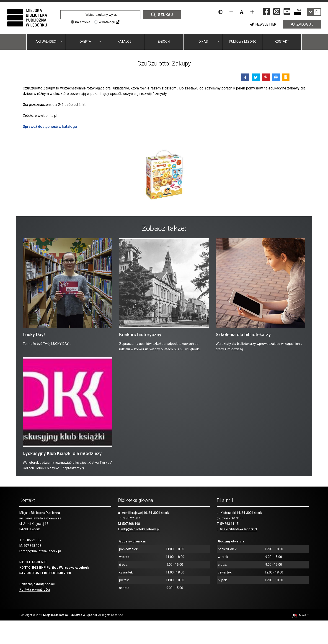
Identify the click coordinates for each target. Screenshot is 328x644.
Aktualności (46, 42)
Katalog (125, 42)
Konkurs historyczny (140, 335)
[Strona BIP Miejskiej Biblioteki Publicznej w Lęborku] (297, 11)
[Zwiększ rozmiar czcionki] (252, 12)
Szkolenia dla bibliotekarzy (243, 335)
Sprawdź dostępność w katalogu (50, 127)
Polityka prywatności (35, 589)
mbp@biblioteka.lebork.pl (42, 551)
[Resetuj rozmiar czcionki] (242, 12)
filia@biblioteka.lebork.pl (239, 529)
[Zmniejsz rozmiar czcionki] (231, 12)
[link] (314, 12)
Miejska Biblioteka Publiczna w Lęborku (70, 615)
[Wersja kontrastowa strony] (220, 12)
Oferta (85, 42)
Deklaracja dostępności (37, 584)
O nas (203, 42)
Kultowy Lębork (243, 42)
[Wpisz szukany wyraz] (100, 15)
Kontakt (282, 42)
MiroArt (300, 615)
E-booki (164, 42)
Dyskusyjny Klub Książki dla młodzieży (62, 453)
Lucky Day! (34, 335)
